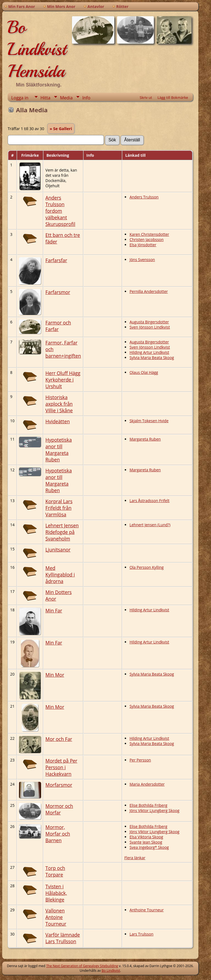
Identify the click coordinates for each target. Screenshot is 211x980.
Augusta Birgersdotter (149, 322)
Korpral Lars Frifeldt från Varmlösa (59, 508)
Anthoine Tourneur (146, 910)
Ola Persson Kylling (146, 567)
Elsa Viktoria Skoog (146, 837)
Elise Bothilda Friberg (148, 805)
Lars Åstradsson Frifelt (149, 501)
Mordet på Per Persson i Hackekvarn (61, 767)
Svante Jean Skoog (146, 842)
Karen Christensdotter (149, 234)
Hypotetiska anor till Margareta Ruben (59, 450)
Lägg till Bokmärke (173, 97)
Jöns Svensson (142, 260)
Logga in (20, 98)
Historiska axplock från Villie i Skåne (59, 404)
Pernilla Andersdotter (148, 291)
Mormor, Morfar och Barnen (58, 834)
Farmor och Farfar (58, 326)
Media (66, 98)
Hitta (45, 98)
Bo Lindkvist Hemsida (37, 49)
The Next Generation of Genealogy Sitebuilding (82, 966)
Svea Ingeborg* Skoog (149, 847)
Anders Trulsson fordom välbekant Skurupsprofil (60, 211)
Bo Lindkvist (111, 971)
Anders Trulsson (144, 197)
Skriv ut (146, 97)
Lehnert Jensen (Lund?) (150, 525)
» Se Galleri (61, 128)
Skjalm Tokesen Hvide (149, 421)
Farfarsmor (58, 292)
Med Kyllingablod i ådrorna (60, 575)
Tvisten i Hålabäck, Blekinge (56, 893)
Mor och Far (59, 739)
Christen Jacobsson (146, 240)
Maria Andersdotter (147, 784)
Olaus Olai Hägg (144, 372)
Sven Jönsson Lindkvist (150, 327)
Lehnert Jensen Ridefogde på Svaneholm (62, 532)
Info (86, 98)
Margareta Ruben (145, 439)
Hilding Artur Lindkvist (149, 352)
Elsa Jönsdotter (143, 245)
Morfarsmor (59, 785)
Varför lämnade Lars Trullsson (63, 938)
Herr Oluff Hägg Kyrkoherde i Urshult (63, 380)
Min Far (54, 611)
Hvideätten (57, 421)
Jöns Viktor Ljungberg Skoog (154, 810)
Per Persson (140, 760)
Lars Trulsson (141, 934)
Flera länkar (135, 858)
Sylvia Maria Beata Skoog (152, 358)
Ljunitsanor (58, 550)
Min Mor (55, 675)
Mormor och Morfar (59, 809)
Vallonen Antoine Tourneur (56, 917)
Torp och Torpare (55, 871)
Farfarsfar (56, 260)
